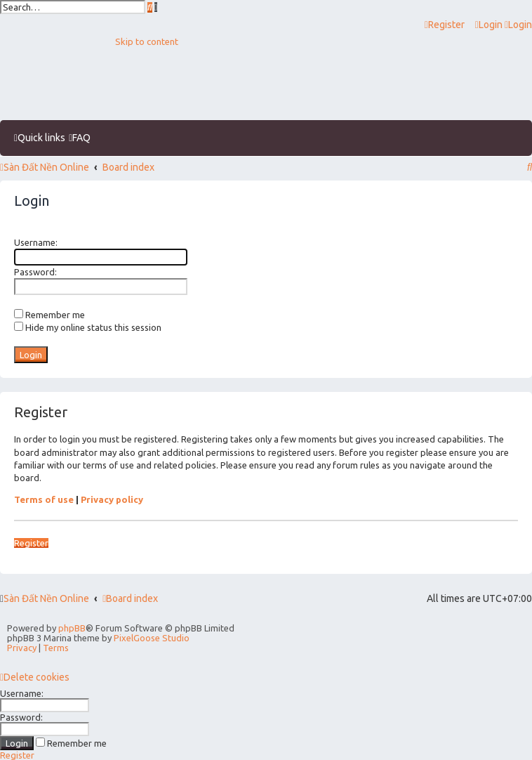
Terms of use (44, 499)
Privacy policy (112, 499)
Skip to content (147, 41)
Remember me (49, 315)
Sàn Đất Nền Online (46, 598)
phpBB (72, 628)
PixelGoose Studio (152, 638)
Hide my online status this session (88, 327)
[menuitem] (490, 25)
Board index (130, 598)
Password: (35, 272)
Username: (36, 242)
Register (31, 543)
